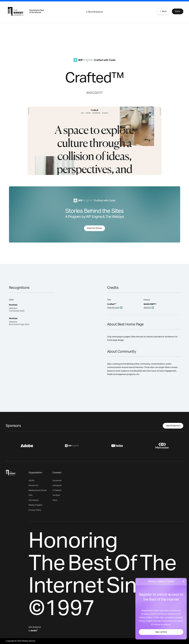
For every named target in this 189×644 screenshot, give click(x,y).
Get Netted (34, 500)
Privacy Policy (35, 510)
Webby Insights (35, 505)
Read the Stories (94, 228)
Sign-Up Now (161, 632)
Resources (33, 485)
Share (178, 11)
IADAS (31, 481)
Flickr (55, 500)
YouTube (56, 495)
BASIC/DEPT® (95, 93)
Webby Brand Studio (38, 490)
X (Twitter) (57, 490)
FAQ (30, 495)
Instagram (57, 485)
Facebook (57, 481)
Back (163, 11)
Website (147, 308)
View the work (113, 308)
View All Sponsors (173, 426)
